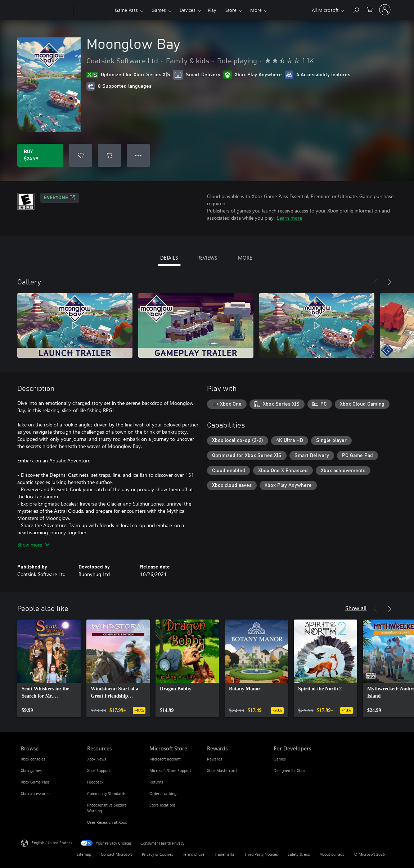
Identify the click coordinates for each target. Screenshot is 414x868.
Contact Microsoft (116, 854)
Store (231, 10)
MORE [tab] (245, 258)
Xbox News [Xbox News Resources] (97, 759)
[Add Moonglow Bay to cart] (109, 155)
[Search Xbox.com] (356, 9)
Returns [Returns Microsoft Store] (156, 782)
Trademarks (224, 854)
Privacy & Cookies (157, 854)
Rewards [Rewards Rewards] (215, 759)
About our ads (332, 854)
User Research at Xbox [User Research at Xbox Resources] (107, 822)
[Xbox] (93, 10)
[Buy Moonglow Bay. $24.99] (40, 155)
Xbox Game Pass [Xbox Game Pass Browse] (35, 782)
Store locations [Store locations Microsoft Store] (163, 805)
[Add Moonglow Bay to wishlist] (81, 155)
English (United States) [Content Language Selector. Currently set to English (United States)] (52, 843)
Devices (188, 10)
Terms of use (194, 854)
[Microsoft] (46, 10)
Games (159, 10)
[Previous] (375, 282)
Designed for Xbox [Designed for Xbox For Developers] (289, 770)
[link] (49, 668)
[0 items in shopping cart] (370, 9)
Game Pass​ (126, 10)
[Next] (390, 282)
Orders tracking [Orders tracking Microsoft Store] (163, 793)
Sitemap (84, 854)
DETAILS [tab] (169, 258)
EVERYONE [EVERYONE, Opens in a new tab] (60, 198)
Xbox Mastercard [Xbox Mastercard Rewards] (222, 770)
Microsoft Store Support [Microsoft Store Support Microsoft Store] (170, 770)
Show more (33, 545)
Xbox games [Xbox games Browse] (31, 770)
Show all (356, 608)
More (256, 10)
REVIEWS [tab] (207, 258)
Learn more (289, 218)
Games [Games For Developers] (280, 759)
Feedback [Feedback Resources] (95, 782)
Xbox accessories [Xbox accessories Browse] (36, 793)
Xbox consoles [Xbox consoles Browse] (33, 759)
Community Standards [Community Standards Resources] (106, 793)
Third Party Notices (261, 854)
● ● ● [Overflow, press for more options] (138, 155)
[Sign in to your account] (385, 10)
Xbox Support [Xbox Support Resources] (99, 770)
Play (212, 10)
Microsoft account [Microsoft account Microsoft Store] (165, 759)
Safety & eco (299, 854)
